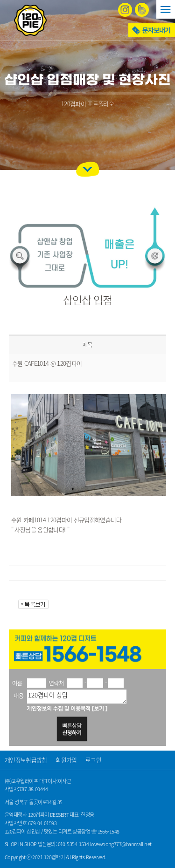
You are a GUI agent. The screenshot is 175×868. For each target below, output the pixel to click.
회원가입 (66, 760)
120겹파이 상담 (77, 697)
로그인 (93, 760)
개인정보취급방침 (26, 760)
